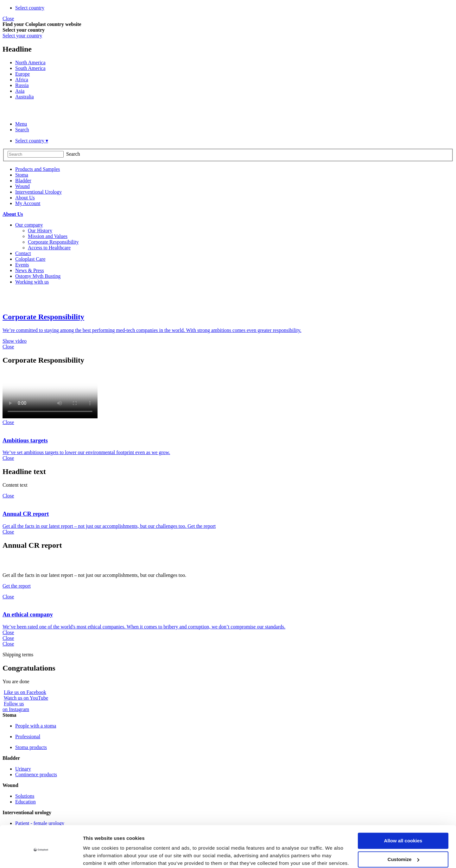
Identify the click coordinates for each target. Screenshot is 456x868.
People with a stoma (36, 726)
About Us (13, 214)
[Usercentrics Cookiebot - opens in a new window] (41, 856)
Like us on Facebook (25, 692)
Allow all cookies (403, 816)
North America (30, 62)
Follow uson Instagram (16, 706)
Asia (20, 91)
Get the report (17, 586)
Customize (403, 834)
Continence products (36, 774)
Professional (28, 737)
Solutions (25, 796)
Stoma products (31, 747)
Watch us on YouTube (26, 698)
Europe (22, 74)
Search (22, 130)
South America (30, 68)
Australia (25, 97)
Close (8, 19)
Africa (22, 80)
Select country (30, 8)
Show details (98, 856)
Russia (22, 85)
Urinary (23, 769)
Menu (21, 124)
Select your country (22, 36)
